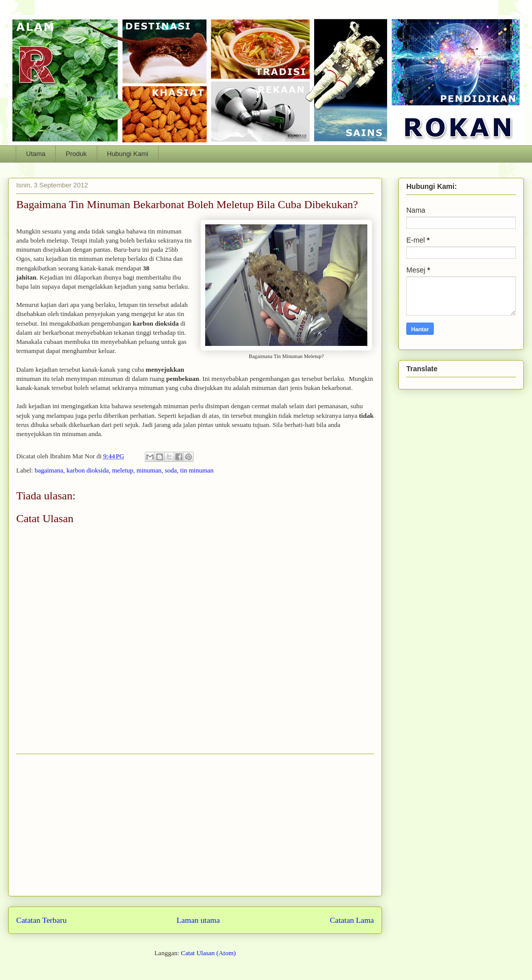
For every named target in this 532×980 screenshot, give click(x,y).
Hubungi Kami (128, 154)
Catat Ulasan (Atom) (208, 953)
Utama (36, 154)
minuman (149, 470)
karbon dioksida (87, 470)
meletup (123, 470)
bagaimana (49, 470)
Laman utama (198, 920)
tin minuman (197, 470)
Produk (76, 154)
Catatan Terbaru (42, 920)
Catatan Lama (352, 920)
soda (171, 470)
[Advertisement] (195, 825)
